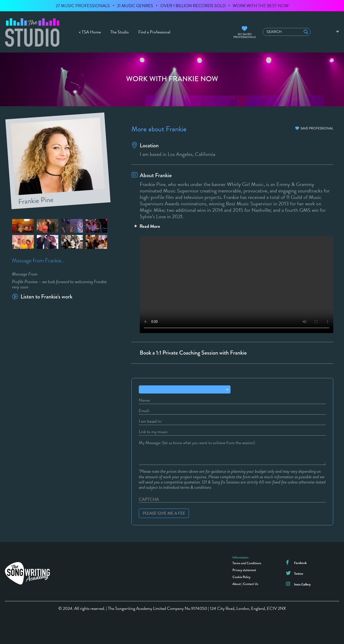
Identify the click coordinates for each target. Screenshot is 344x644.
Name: (145, 400)
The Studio (120, 32)
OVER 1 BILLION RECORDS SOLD (193, 6)
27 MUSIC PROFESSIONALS (83, 6)
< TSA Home (90, 32)
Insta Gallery (302, 584)
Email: (144, 411)
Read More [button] (147, 226)
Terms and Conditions (247, 563)
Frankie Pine (36, 200)
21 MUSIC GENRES (135, 6)
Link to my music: (154, 432)
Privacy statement (244, 570)
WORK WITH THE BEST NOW (261, 6)
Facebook (300, 563)
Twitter (299, 574)
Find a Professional (154, 32)
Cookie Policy (241, 577)
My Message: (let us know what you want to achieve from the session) (197, 443)
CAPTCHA (149, 499)
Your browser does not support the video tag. (232, 283)
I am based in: (150, 421)
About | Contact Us (245, 584)
